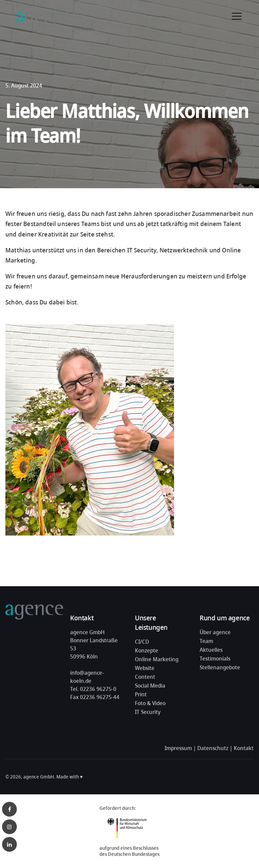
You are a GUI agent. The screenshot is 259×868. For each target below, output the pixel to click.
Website (145, 668)
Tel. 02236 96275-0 (93, 689)
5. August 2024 (24, 85)
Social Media (150, 686)
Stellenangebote (220, 667)
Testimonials (215, 659)
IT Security (148, 712)
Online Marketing (157, 659)
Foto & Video (150, 703)
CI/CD (142, 642)
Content (145, 677)
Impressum (178, 748)
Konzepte (147, 650)
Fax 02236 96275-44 (95, 697)
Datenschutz (213, 748)
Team (206, 641)
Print (141, 694)
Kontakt (244, 748)
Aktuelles (211, 650)
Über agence (215, 632)
